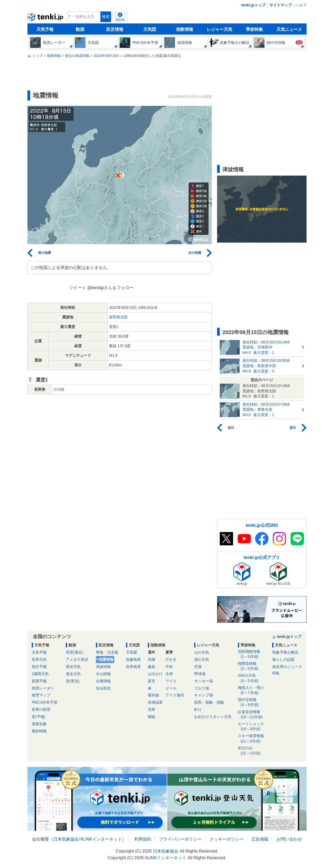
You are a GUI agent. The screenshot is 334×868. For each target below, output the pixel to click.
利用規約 (143, 839)
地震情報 (106, 659)
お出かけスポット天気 (213, 717)
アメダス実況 (77, 659)
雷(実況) (73, 681)
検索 (106, 17)
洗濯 (152, 659)
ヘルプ (301, 5)
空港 (198, 667)
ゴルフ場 (202, 688)
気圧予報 (39, 667)
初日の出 (253, 751)
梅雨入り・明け (253, 690)
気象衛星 (133, 659)
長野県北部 (118, 317)
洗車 (152, 709)
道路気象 (39, 724)
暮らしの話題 (283, 659)
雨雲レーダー (43, 688)
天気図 (150, 29)
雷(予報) (38, 717)
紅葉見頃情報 (253, 715)
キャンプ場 (203, 695)
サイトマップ (280, 5)
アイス (171, 681)
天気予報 (45, 29)
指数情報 (185, 29)
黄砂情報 (39, 731)
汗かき (171, 659)
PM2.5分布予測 (44, 702)
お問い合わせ (289, 839)
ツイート (78, 288)
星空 (152, 681)
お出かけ (155, 674)
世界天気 (39, 659)
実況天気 (73, 667)
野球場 (200, 674)
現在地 (120, 20)
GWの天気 (253, 678)
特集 (276, 673)
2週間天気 (40, 674)
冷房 (169, 674)
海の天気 (202, 659)
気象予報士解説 (285, 652)
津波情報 (103, 667)
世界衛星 (133, 667)
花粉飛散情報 (253, 654)
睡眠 (152, 717)
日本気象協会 (66, 839)
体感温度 (155, 702)
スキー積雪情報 (253, 739)
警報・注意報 (107, 652)
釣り (198, 709)
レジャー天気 (219, 29)
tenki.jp (46, 18)
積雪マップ (41, 695)
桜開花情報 (253, 666)
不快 (169, 667)
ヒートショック (253, 727)
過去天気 (73, 674)
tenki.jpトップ (253, 5)
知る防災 (103, 688)
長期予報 (39, 681)
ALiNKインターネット (101, 839)
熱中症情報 (253, 702)
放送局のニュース (287, 667)
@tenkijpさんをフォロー (111, 288)
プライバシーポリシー (180, 839)
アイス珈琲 (175, 695)
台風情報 (103, 681)
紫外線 (153, 695)
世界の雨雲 (41, 709)
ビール (171, 688)
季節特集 (254, 29)
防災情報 (115, 29)
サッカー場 (203, 681)
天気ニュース (289, 29)
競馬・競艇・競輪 (209, 702)
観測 (80, 29)
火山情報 (103, 674)
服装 (152, 667)
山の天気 (202, 652)
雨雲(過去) (74, 652)
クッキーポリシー (227, 839)
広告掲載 (260, 839)
